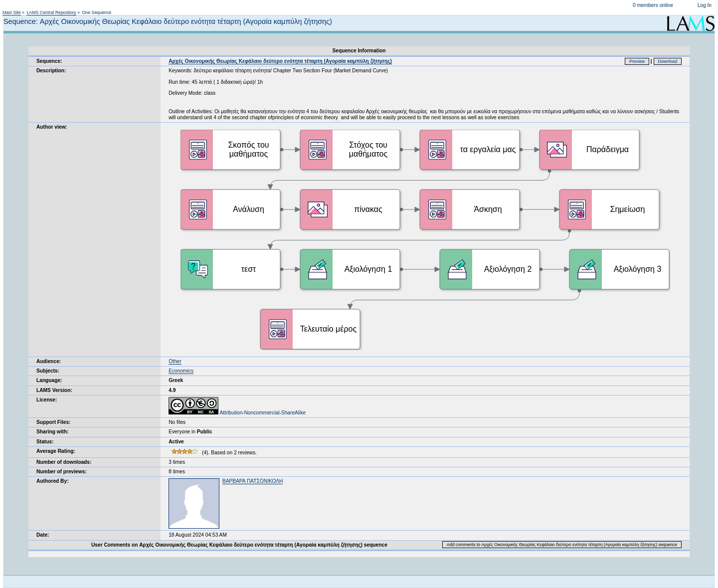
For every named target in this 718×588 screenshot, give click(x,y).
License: (47, 400)
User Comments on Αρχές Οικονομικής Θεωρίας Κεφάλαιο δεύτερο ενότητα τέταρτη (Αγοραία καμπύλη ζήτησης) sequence (239, 545)
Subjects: (48, 371)
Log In (705, 5)
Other (175, 361)
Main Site (12, 12)
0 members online (653, 5)
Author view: (52, 127)
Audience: (49, 361)
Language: (49, 380)
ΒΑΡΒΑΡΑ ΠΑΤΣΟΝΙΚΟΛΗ (253, 481)
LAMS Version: (54, 390)
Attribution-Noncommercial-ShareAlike (237, 413)
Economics (181, 371)
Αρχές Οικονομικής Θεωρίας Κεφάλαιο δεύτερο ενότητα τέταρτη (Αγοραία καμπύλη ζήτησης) (280, 61)
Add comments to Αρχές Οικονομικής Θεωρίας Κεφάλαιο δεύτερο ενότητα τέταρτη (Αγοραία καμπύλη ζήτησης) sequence (562, 545)
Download (668, 61)
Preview (637, 61)
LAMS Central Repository (51, 12)
